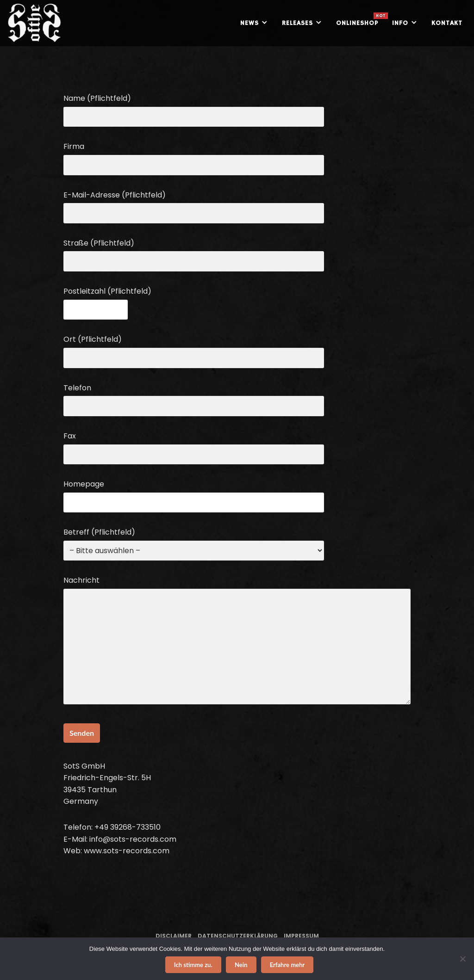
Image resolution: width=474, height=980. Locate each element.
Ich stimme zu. (193, 965)
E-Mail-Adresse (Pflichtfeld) (194, 204)
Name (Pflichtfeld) (194, 108)
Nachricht (237, 641)
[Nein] (462, 959)
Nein (241, 965)
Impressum (301, 936)
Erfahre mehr (287, 965)
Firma (194, 156)
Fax (194, 445)
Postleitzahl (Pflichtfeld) (107, 300)
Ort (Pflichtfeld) (194, 348)
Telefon (194, 397)
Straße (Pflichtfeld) (194, 252)
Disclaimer (174, 936)
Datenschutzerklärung (238, 936)
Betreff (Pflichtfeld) (194, 541)
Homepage (194, 493)
